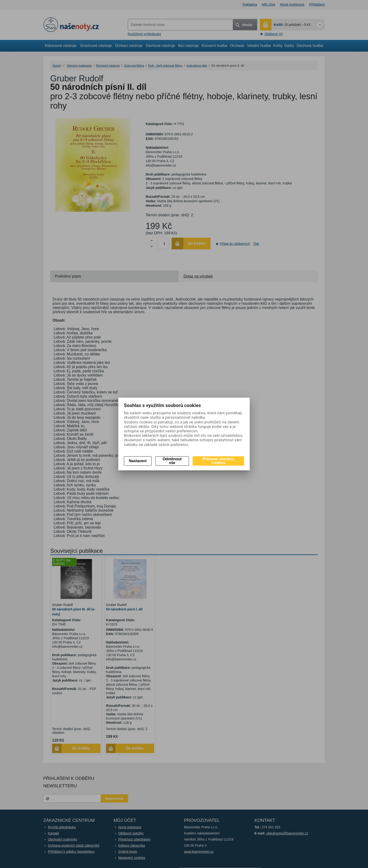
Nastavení (138, 461)
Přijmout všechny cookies (218, 461)
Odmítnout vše (172, 461)
